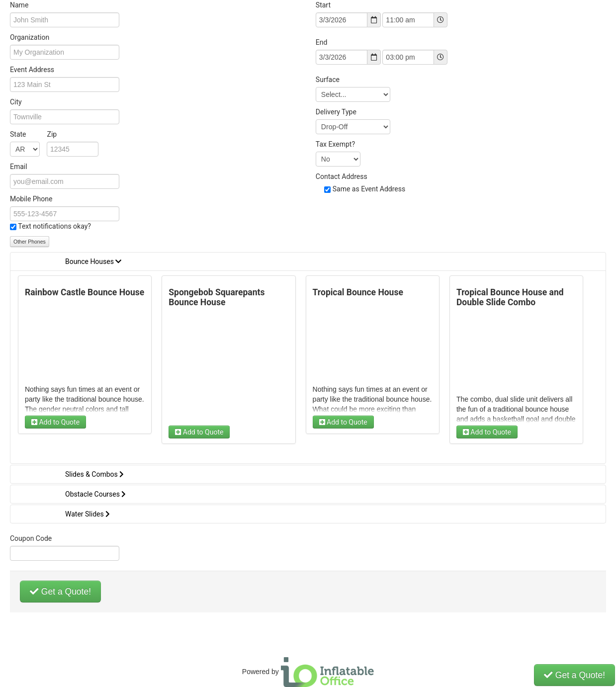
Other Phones (30, 242)
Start (323, 5)
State (33, 134)
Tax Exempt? (335, 144)
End (322, 42)
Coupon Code (31, 538)
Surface (328, 80)
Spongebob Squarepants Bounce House (217, 297)
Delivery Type (336, 112)
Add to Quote (55, 422)
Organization (30, 37)
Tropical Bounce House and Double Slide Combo (510, 297)
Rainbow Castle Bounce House (85, 292)
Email (19, 167)
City (16, 102)
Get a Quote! (60, 592)
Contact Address (342, 176)
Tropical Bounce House (358, 292)
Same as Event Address (369, 189)
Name (19, 5)
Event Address (32, 70)
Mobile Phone (31, 199)
